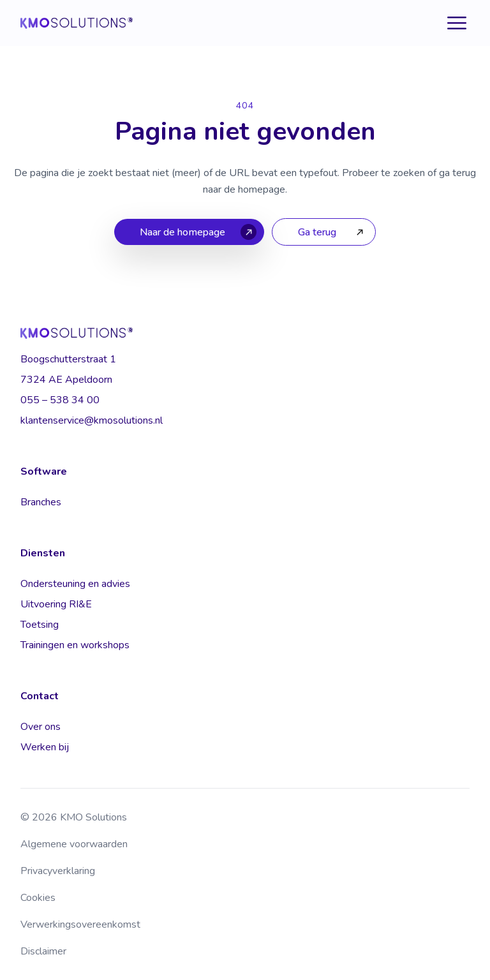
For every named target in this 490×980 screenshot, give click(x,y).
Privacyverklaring (58, 871)
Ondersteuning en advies (75, 584)
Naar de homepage (182, 232)
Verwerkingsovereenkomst (80, 924)
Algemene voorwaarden (74, 844)
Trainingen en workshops (75, 645)
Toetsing (40, 625)
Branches (41, 502)
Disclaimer (43, 951)
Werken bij (45, 747)
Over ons (41, 727)
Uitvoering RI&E (56, 604)
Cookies (38, 898)
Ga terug (317, 232)
